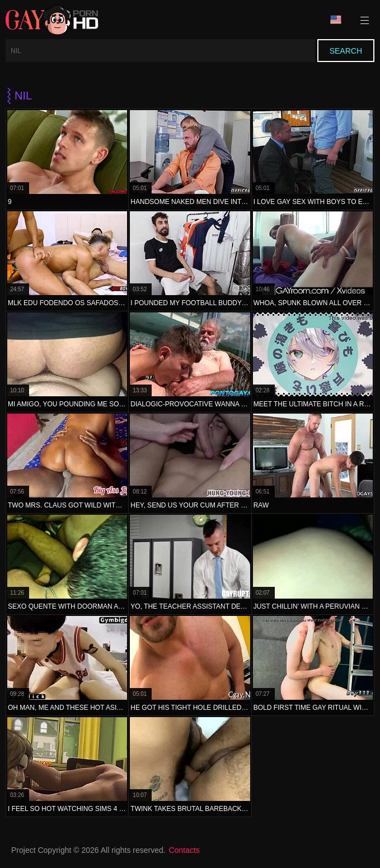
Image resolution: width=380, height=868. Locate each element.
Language (336, 20)
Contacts (184, 850)
